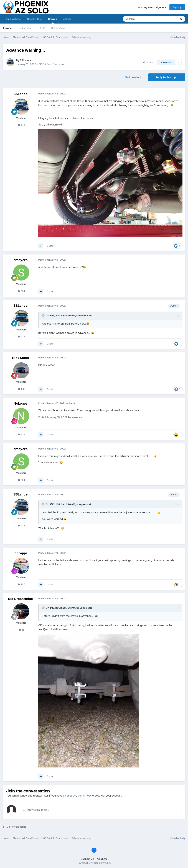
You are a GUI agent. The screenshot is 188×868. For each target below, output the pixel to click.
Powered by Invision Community (94, 863)
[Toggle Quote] (44, 315)
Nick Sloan (21, 358)
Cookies (102, 859)
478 (21, 125)
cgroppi (21, 553)
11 (21, 630)
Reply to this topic (167, 77)
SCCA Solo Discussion (52, 64)
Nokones (21, 403)
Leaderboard (26, 28)
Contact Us (87, 859)
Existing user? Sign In (152, 7)
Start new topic (134, 77)
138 (21, 389)
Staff (42, 28)
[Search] (141, 19)
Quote (50, 246)
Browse (53, 20)
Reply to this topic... (36, 810)
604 (21, 291)
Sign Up (177, 7)
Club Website (13, 19)
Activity (67, 19)
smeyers (21, 260)
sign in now (84, 796)
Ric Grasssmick (21, 599)
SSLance (26, 60)
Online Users (58, 28)
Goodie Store (34, 19)
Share (148, 62)
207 (21, 584)
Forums (8, 28)
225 (21, 434)
